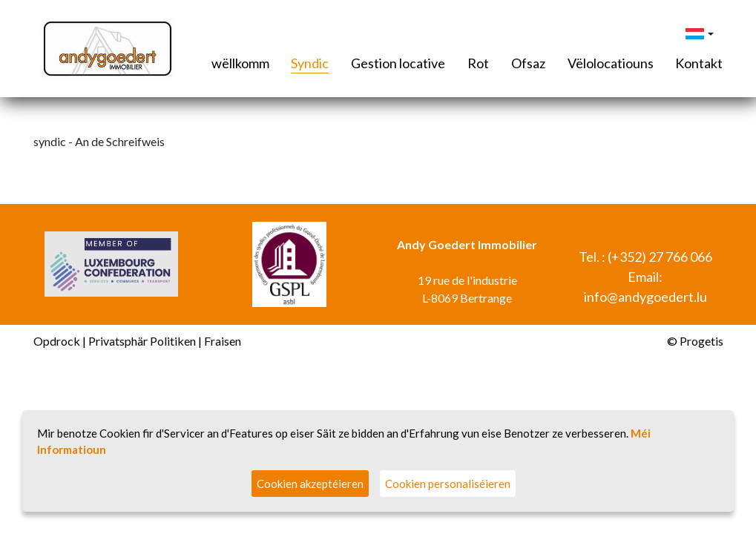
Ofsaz (528, 63)
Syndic (310, 63)
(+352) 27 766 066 (660, 257)
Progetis (701, 341)
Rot (478, 63)
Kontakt (699, 63)
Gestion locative (398, 63)
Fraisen (223, 341)
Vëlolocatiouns (611, 63)
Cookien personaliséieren (448, 484)
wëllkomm (240, 63)
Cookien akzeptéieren (310, 484)
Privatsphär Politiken (142, 341)
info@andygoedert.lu (645, 297)
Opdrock (57, 341)
